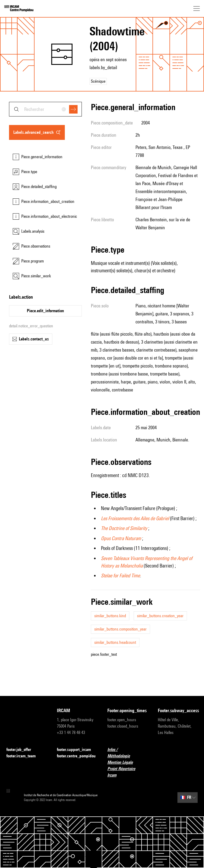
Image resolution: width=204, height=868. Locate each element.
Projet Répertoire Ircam (127, 772)
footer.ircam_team (24, 756)
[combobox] (45, 109)
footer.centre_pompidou (76, 756)
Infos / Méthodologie (127, 753)
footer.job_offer (22, 750)
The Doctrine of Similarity (124, 528)
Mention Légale (123, 763)
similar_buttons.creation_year (160, 616)
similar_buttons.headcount (115, 642)
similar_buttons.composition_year (120, 629)
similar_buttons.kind (110, 616)
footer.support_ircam (77, 750)
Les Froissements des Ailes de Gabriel (135, 518)
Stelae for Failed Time (120, 575)
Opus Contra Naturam (121, 538)
